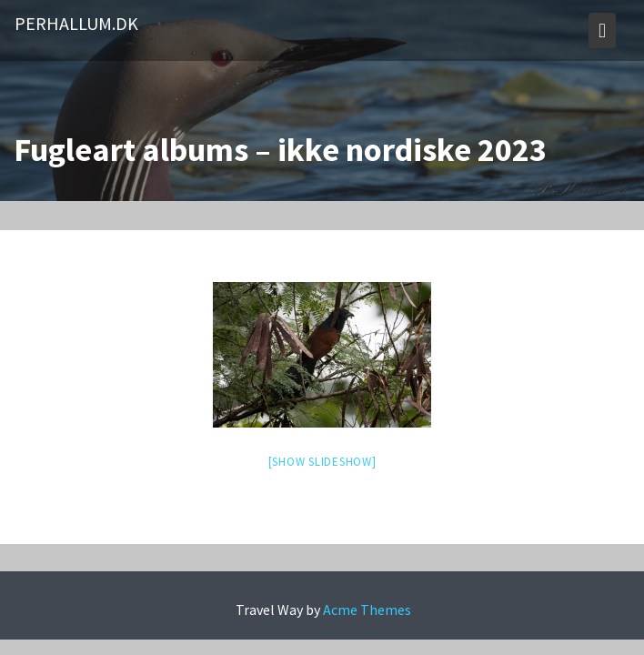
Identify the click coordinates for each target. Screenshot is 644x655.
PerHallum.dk (76, 23)
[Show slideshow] (322, 462)
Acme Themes (367, 610)
